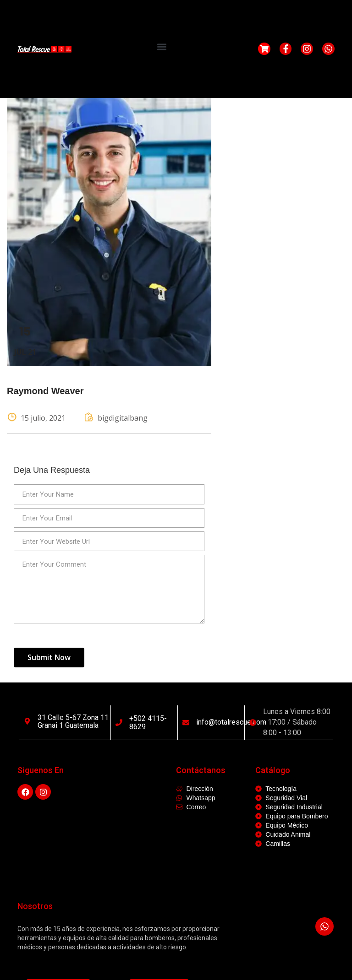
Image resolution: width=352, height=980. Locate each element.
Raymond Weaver (45, 391)
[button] (162, 46)
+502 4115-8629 (148, 723)
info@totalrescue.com (231, 722)
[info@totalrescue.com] (186, 723)
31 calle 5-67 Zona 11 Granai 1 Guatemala (73, 722)
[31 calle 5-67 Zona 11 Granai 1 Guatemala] (27, 721)
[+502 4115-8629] (119, 723)
